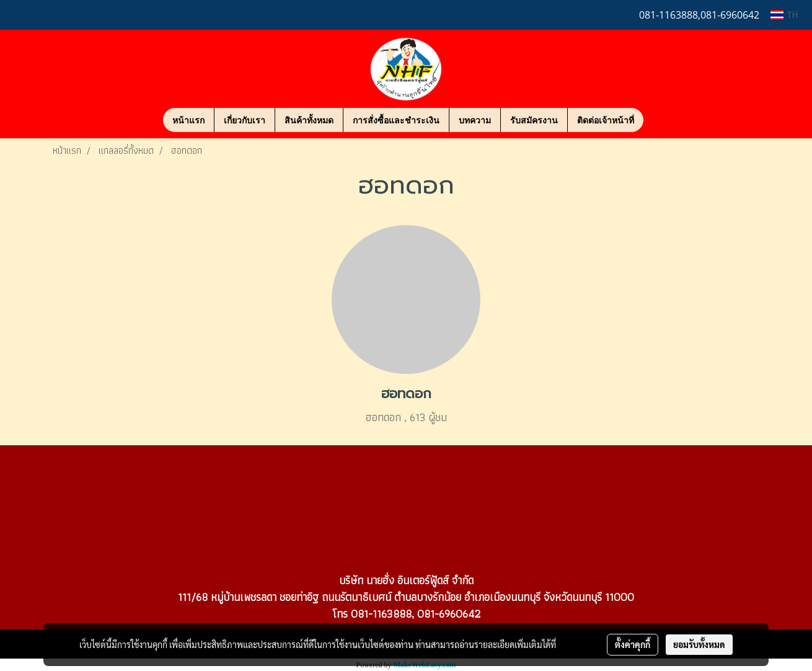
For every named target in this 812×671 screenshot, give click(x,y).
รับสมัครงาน (534, 120)
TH (784, 15)
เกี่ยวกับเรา (245, 120)
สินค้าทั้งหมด (309, 120)
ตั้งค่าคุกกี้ (633, 644)
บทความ (475, 120)
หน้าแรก (188, 120)
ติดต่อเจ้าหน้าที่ (606, 120)
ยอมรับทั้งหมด (699, 644)
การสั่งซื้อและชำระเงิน (396, 120)
